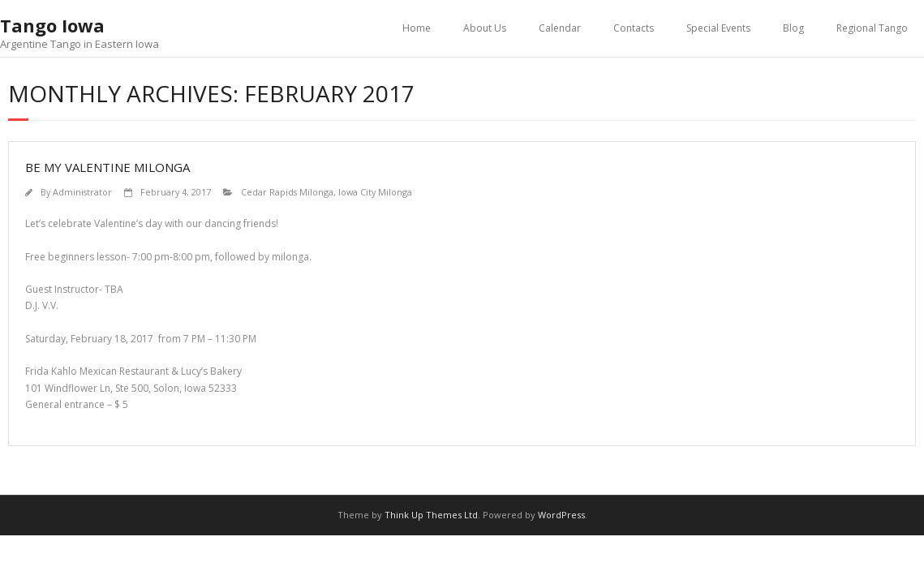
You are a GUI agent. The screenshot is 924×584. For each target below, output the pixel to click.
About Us (485, 28)
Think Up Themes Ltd (431, 515)
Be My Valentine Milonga (107, 167)
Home (417, 28)
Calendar (560, 28)
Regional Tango (872, 28)
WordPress (561, 515)
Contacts (634, 28)
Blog (793, 28)
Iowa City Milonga (375, 192)
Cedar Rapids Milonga (287, 192)
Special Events (718, 28)
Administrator (82, 192)
